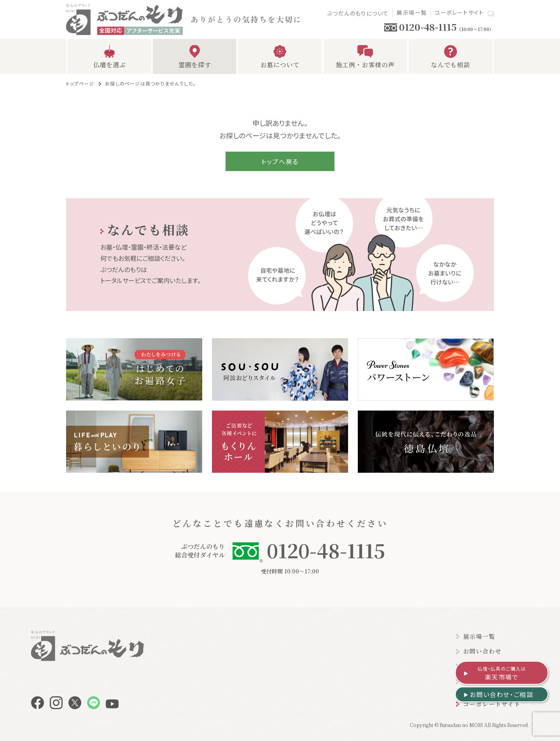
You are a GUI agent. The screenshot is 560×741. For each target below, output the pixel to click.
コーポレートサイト (459, 12)
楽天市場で (502, 673)
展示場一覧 (412, 12)
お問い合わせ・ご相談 (501, 694)
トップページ (80, 83)
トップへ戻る (280, 161)
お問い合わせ (482, 651)
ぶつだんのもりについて (358, 13)
